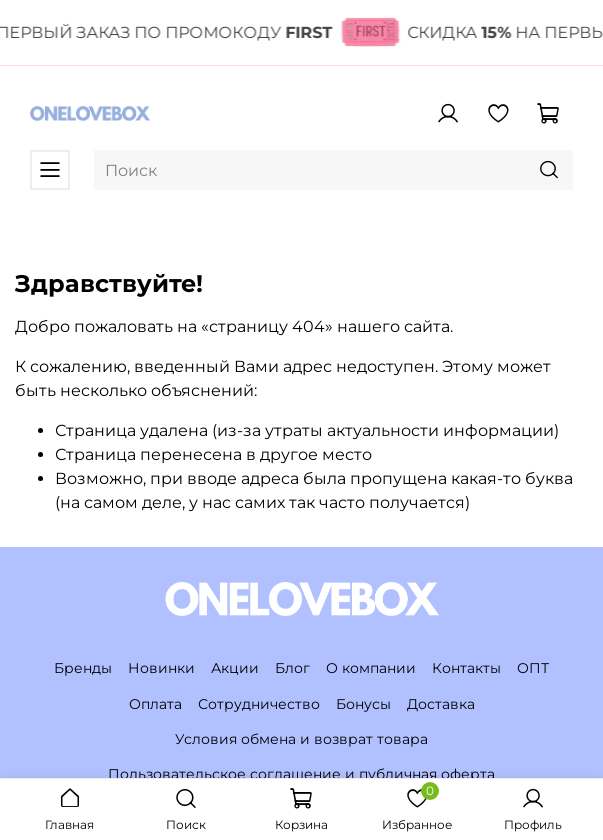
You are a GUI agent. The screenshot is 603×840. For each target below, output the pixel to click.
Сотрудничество (259, 704)
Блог (292, 668)
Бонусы (363, 704)
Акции (235, 668)
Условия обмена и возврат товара (301, 739)
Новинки (161, 668)
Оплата (155, 704)
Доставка (441, 704)
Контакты (466, 668)
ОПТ (533, 668)
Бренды (83, 668)
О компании (371, 668)
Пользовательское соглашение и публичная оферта (301, 774)
